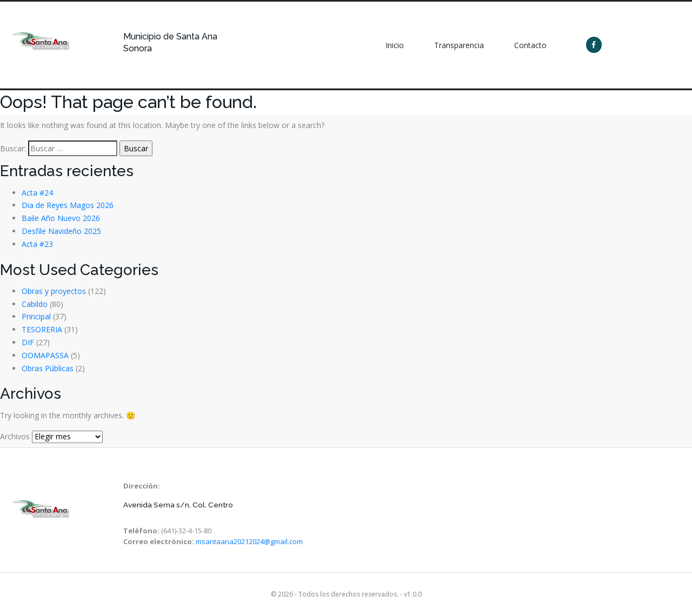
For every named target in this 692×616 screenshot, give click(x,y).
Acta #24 (37, 193)
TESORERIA (42, 329)
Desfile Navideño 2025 (61, 231)
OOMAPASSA (45, 355)
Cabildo (35, 304)
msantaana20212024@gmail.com (249, 541)
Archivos (15, 436)
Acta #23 (37, 244)
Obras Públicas (48, 368)
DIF (28, 342)
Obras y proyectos (54, 291)
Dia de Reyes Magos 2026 (68, 205)
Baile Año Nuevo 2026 (61, 218)
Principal (36, 316)
